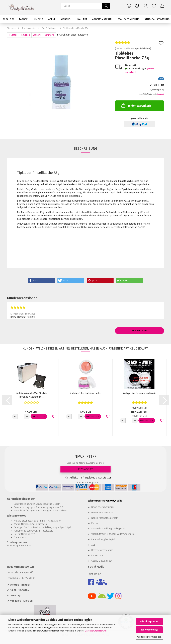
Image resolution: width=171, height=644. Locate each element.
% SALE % (8, 19)
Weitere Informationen (149, 637)
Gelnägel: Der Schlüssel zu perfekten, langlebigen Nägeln (43, 527)
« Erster (13, 35)
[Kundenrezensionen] (123, 44)
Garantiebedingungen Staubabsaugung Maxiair (37, 504)
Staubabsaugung (129, 19)
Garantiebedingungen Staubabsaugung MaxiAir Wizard (40, 511)
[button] (137, 6)
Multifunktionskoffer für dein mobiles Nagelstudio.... (31, 395)
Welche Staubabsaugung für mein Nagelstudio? (37, 521)
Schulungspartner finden (19, 546)
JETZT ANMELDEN (85, 469)
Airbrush (66, 19)
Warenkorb (39, 416)
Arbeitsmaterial (102, 19)
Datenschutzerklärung (96, 631)
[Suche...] (106, 6)
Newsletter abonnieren (103, 507)
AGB (93, 545)
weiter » (37, 35)
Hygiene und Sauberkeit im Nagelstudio (33, 531)
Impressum (97, 555)
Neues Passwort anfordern (105, 518)
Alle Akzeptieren (149, 622)
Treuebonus (20, 537)
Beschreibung (85, 148)
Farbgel (24, 19)
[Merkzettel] (154, 6)
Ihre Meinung (140, 331)
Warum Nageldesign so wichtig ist (31, 524)
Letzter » (50, 35)
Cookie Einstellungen (102, 561)
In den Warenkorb (136, 105)
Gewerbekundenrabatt (103, 513)
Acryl (52, 19)
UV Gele (39, 19)
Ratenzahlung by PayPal (103, 539)
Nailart (82, 19)
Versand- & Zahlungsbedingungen (108, 529)
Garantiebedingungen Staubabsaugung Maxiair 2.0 (38, 507)
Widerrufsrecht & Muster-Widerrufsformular (113, 534)
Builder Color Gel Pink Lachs (85, 393)
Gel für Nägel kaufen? (24, 534)
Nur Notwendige (149, 630)
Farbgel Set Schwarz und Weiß (139, 393)
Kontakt (95, 523)
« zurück (25, 35)
